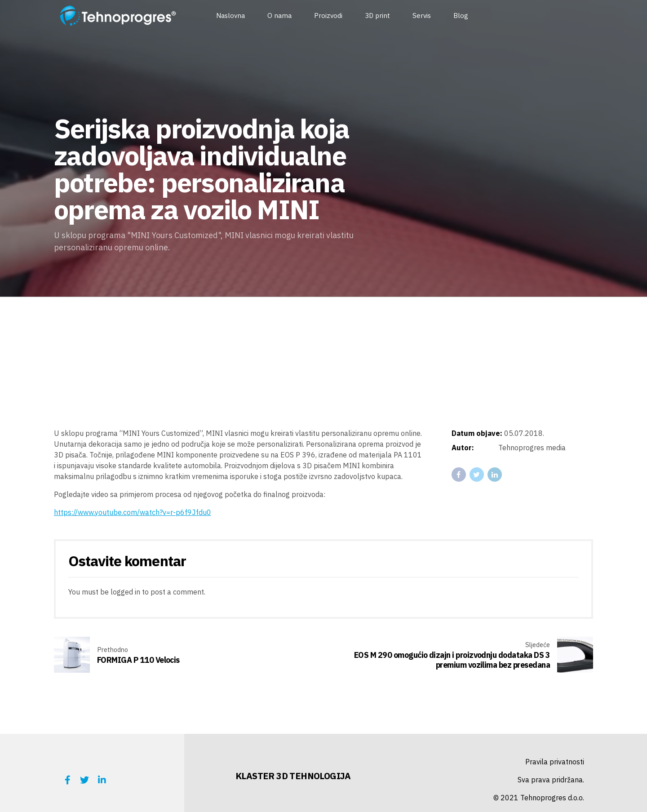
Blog (461, 16)
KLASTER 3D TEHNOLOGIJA (293, 776)
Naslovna (230, 16)
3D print (377, 16)
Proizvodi (328, 16)
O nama (279, 16)
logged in (125, 592)
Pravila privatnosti (555, 762)
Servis (422, 16)
